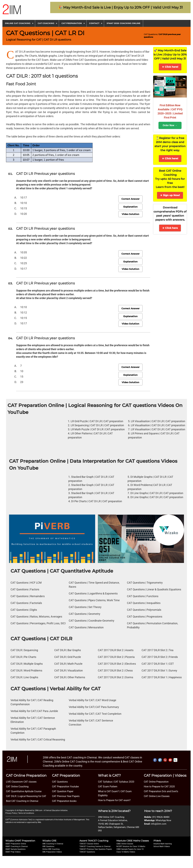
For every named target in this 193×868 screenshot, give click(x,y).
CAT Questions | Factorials (26, 603)
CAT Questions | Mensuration (86, 627)
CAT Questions (151, 34)
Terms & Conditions (26, 813)
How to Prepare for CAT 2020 (159, 787)
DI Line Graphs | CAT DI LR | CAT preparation (157, 493)
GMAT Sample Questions (15, 849)
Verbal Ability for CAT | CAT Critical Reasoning (38, 740)
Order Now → (170, 125)
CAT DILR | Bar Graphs (68, 650)
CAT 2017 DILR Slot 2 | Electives (117, 664)
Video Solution (130, 214)
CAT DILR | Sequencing (24, 650)
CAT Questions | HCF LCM (26, 583)
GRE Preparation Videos (52, 852)
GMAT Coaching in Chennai (17, 846)
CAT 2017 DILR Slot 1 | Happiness (162, 677)
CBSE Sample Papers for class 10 (130, 849)
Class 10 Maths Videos (126, 852)
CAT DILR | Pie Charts (23, 657)
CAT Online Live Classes (157, 796)
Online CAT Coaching (18, 23)
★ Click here (170, 228)
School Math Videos (162, 846)
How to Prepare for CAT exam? (114, 800)
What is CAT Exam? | (109, 791)
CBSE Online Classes (125, 844)
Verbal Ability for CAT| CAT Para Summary (94, 707)
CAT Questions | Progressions (145, 617)
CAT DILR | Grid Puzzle (68, 657)
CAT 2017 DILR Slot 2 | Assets (116, 650)
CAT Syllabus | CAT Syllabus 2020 (116, 782)
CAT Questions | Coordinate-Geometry (92, 621)
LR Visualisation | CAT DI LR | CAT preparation (158, 421)
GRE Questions (48, 846)
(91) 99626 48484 (161, 817)
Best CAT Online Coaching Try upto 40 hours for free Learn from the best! (170, 179)
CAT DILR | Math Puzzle (68, 664)
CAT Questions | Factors (25, 589)
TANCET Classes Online (89, 844)
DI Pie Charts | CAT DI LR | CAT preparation (97, 501)
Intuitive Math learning (163, 844)
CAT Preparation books (64, 801)
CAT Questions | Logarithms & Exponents (93, 593)
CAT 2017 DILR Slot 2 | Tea (157, 650)
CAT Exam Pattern (108, 787)
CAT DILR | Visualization (69, 670)
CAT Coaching (46, 23)
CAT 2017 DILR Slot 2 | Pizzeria (116, 657)
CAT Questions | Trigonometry (145, 583)
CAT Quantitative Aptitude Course (24, 791)
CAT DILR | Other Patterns (70, 677)
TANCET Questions (87, 852)
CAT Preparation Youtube (65, 787)
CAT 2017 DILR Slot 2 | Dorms (115, 677)
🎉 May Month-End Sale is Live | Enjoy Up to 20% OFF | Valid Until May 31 (120, 7)
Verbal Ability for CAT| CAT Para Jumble (34, 711)
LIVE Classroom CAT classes (21, 782)
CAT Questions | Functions (143, 596)
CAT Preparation (72, 23)
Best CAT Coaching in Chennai (22, 801)
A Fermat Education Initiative (56, 810)
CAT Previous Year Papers (66, 796)
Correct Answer (130, 199)
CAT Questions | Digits (24, 610)
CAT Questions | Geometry (85, 614)
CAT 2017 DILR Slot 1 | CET (158, 664)
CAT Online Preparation (156, 782)
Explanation (130, 207)
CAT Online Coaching (17, 787)
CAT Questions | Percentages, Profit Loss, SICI (38, 623)
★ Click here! (170, 67)
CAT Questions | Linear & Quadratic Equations (154, 589)
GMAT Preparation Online (16, 844)
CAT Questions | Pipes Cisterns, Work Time (94, 600)
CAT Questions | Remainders (28, 596)
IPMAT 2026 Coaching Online (123, 23)
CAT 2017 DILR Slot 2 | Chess (115, 670)
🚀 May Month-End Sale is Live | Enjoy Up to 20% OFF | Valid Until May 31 (170, 55)
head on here (130, 64)
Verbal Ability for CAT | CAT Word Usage (93, 700)
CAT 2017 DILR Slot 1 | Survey (159, 670)
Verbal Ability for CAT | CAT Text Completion (95, 714)
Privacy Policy (11, 813)
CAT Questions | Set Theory (85, 607)
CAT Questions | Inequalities (144, 603)
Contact (94, 23)
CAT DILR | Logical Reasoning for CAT (26, 796)
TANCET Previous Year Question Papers (96, 849)
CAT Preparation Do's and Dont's (161, 791)
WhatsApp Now (163, 820)
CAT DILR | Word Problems (26, 670)
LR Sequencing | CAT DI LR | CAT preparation (97, 425)
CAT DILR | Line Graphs (24, 677)
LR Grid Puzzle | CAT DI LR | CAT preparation (97, 421)
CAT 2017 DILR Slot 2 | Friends (160, 657)
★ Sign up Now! (170, 195)
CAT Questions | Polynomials (144, 610)
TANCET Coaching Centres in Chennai (95, 846)
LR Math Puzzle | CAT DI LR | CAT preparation (98, 429)
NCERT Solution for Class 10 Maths (131, 846)
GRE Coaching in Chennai (53, 844)
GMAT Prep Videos (13, 852)
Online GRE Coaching (51, 849)
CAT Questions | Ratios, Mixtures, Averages (36, 617)
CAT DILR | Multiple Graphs (27, 664)
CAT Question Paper (63, 791)
